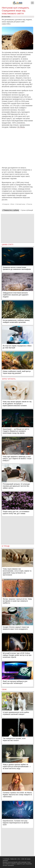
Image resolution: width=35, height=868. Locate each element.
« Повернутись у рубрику (11, 210)
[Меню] (32, 3)
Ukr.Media (21, 127)
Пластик (30, 204)
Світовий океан (21, 204)
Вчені (13, 204)
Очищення (6, 204)
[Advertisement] (17, 147)
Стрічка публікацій (27, 210)
